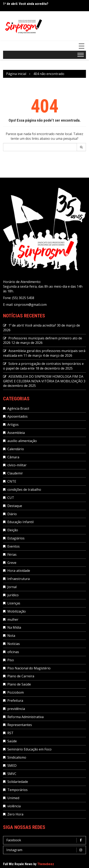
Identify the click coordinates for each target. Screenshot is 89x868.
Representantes (20, 725)
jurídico (13, 595)
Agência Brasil (18, 408)
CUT (11, 498)
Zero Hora (15, 814)
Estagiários (16, 538)
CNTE (12, 481)
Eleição (13, 530)
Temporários (17, 790)
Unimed (13, 798)
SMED (12, 766)
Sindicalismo (17, 757)
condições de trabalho (24, 490)
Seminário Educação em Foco (29, 749)
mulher (13, 619)
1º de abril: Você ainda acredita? (26, 4)
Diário (12, 514)
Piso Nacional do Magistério (29, 668)
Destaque (15, 506)
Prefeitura (15, 701)
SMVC (12, 774)
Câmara (13, 457)
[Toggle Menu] (81, 55)
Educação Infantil (20, 522)
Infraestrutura (19, 579)
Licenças (14, 603)
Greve (12, 563)
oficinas (13, 652)
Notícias (14, 644)
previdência (16, 709)
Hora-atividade (19, 571)
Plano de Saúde (19, 684)
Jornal (12, 587)
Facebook (46, 840)
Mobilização (17, 611)
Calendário (16, 449)
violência (14, 806)
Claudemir (15, 473)
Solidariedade (18, 782)
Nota (11, 636)
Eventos (14, 546)
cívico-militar (17, 465)
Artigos (13, 425)
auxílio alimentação (22, 441)
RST (10, 733)
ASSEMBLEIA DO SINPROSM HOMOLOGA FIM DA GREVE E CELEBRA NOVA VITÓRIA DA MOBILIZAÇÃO (43, 379)
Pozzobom (16, 692)
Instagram (46, 850)
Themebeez (46, 864)
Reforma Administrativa (25, 717)
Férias (12, 554)
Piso (11, 660)
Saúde (12, 741)
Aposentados (17, 416)
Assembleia (16, 433)
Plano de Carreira (21, 676)
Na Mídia (14, 627)
